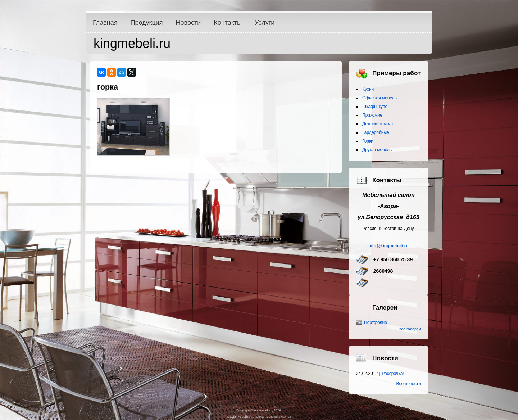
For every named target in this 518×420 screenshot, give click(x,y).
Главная (105, 23)
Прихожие (372, 115)
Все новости (409, 384)
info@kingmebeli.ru (388, 246)
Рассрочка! (393, 374)
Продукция (147, 23)
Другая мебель (377, 150)
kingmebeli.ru (132, 43)
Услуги (265, 23)
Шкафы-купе (375, 107)
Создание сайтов (278, 417)
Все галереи (410, 329)
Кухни (368, 89)
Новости (188, 23)
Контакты (228, 23)
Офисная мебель (380, 98)
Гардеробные (376, 132)
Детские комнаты (379, 124)
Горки (368, 141)
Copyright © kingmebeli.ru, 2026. (259, 410)
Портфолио (376, 322)
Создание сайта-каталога (245, 417)
